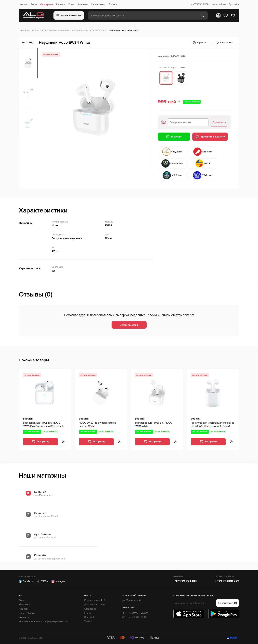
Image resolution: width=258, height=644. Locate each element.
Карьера (61, 4)
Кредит (88, 613)
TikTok (43, 581)
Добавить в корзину (210, 137)
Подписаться (228, 603)
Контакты (83, 4)
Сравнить (201, 43)
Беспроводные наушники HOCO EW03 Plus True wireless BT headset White (43, 425)
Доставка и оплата (95, 605)
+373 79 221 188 (201, 4)
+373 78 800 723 (227, 581)
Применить (219, 122)
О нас (71, 4)
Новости (23, 4)
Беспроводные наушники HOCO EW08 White (154, 425)
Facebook (26, 581)
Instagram (59, 581)
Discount (89, 617)
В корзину (40, 442)
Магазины (25, 605)
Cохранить (225, 43)
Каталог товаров (69, 15)
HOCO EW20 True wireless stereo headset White (97, 425)
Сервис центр (98, 4)
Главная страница (29, 30)
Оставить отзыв (129, 325)
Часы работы (219, 4)
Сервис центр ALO (95, 600)
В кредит (174, 137)
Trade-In (113, 4)
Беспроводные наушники (55, 30)
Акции (34, 4)
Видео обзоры (27, 613)
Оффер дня (47, 4)
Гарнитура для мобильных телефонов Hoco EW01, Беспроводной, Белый (213, 425)
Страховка (90, 609)
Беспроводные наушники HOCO (89, 30)
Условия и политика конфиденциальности (43, 621)
